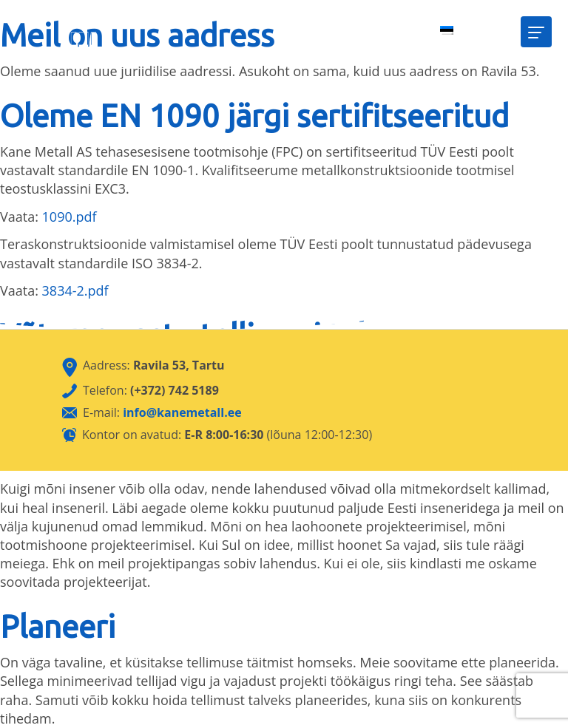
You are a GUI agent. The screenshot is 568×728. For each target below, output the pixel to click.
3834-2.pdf (75, 290)
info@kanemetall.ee (182, 412)
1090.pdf (70, 217)
